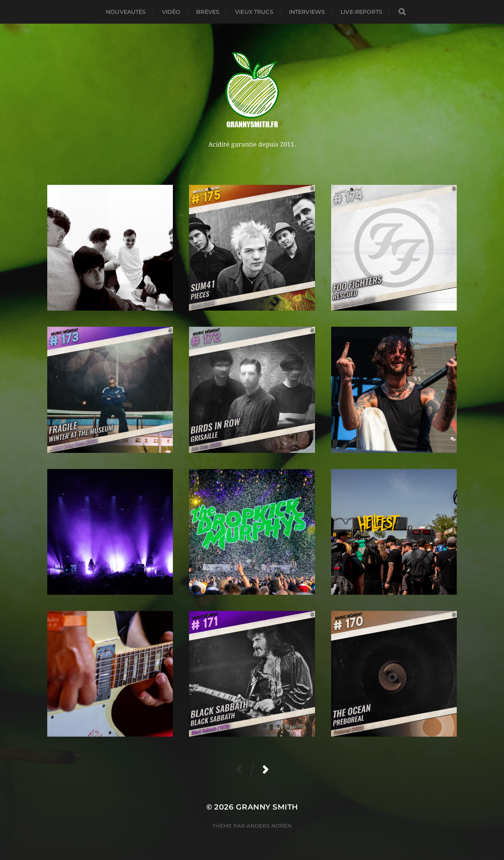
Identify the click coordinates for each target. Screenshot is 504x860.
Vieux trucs (254, 12)
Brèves (208, 12)
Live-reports (361, 12)
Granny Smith (267, 807)
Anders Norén (269, 826)
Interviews (307, 12)
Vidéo (171, 12)
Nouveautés (126, 12)
